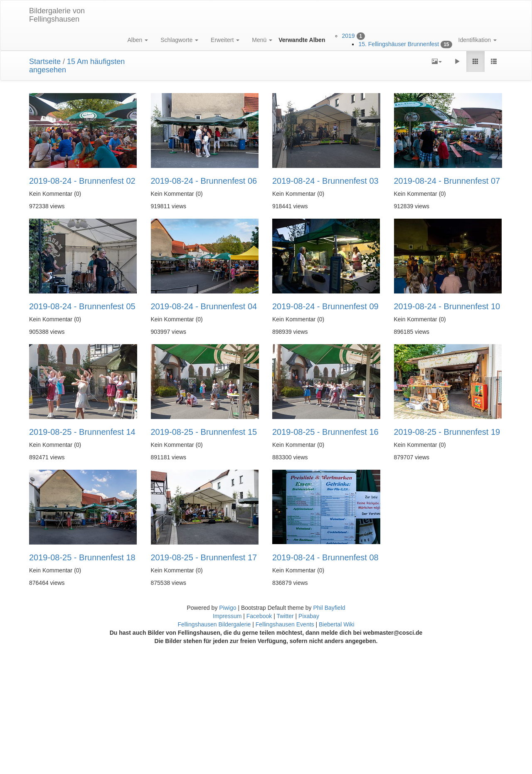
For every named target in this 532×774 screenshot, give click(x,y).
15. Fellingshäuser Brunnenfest (399, 44)
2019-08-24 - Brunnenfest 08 (325, 557)
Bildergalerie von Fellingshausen (57, 15)
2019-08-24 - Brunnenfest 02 (82, 181)
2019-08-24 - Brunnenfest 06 (204, 181)
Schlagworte (179, 40)
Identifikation (478, 40)
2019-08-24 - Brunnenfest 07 (447, 181)
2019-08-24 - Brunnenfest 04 (204, 306)
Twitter (286, 616)
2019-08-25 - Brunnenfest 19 (447, 432)
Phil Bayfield (329, 608)
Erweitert (225, 40)
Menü (262, 40)
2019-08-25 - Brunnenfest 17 (204, 557)
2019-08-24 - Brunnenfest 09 (325, 306)
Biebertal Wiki (337, 624)
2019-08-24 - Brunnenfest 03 (325, 181)
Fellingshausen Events (285, 624)
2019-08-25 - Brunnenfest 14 (82, 432)
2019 (348, 36)
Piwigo (228, 608)
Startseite (45, 62)
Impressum (228, 616)
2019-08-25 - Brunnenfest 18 (82, 557)
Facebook (260, 616)
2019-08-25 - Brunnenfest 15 (204, 432)
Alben (138, 40)
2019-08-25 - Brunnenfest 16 (325, 432)
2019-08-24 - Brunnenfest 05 (82, 306)
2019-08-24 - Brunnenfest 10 (447, 306)
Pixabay (309, 616)
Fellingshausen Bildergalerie (214, 624)
